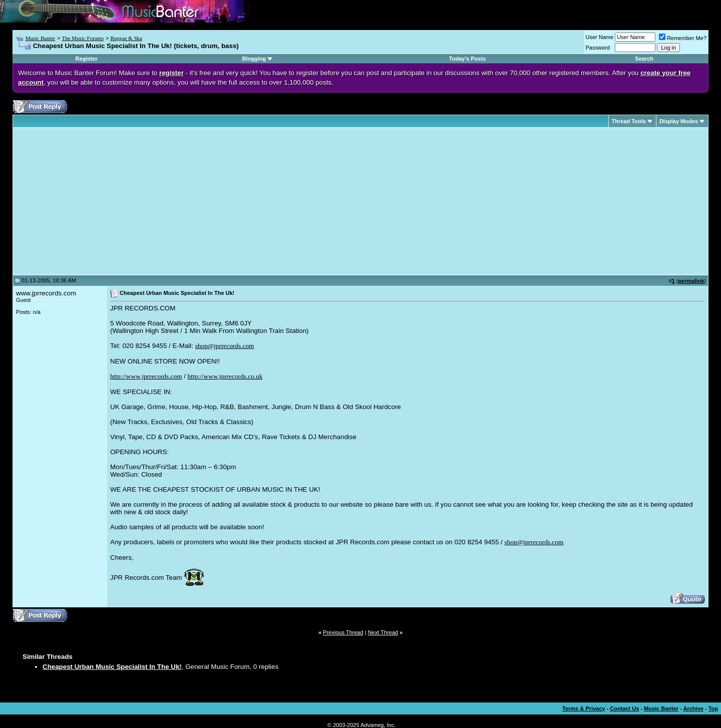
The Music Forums (83, 38)
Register (87, 59)
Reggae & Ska (126, 38)
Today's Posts (467, 59)
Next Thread (383, 632)
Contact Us (624, 708)
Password (598, 48)
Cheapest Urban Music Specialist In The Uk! (112, 667)
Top (713, 708)
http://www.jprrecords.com (146, 376)
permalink (691, 281)
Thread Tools (629, 121)
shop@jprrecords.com (225, 346)
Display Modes (679, 121)
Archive (693, 708)
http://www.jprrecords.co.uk (225, 376)
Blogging (254, 59)
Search (644, 59)
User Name (600, 37)
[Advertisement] (100, 201)
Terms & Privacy (584, 708)
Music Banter (41, 38)
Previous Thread (343, 632)
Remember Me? (683, 38)
